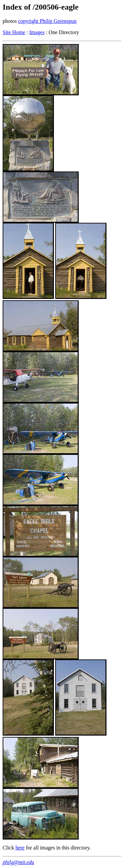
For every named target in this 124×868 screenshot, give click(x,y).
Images (37, 32)
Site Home (14, 32)
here (20, 848)
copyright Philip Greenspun (47, 21)
